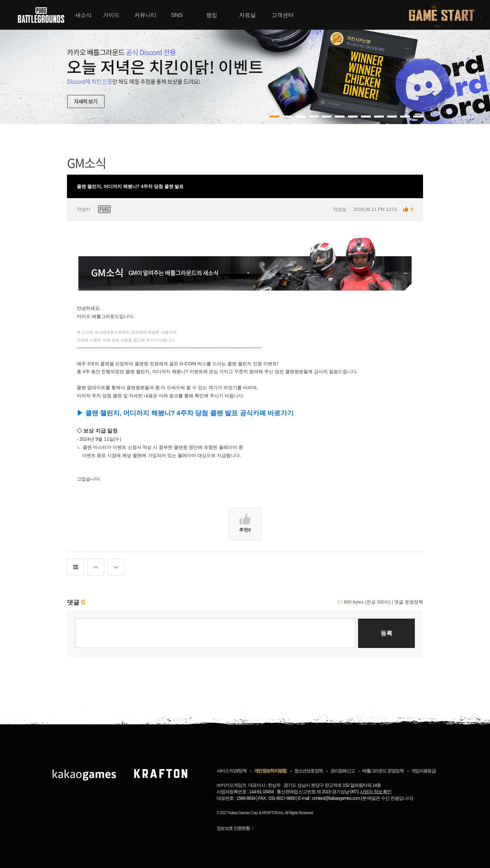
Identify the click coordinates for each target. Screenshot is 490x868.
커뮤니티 (145, 15)
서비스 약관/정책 (231, 771)
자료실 (247, 15)
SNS (177, 15)
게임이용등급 (423, 771)
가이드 (111, 15)
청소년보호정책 (308, 771)
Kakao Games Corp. (243, 813)
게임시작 (446, 15)
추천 (245, 523)
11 (418, 117)
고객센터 (283, 15)
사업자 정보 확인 (376, 792)
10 (405, 117)
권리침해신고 (342, 771)
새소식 (83, 15)
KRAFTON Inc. (273, 813)
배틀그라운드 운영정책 (383, 771)
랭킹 (212, 15)
